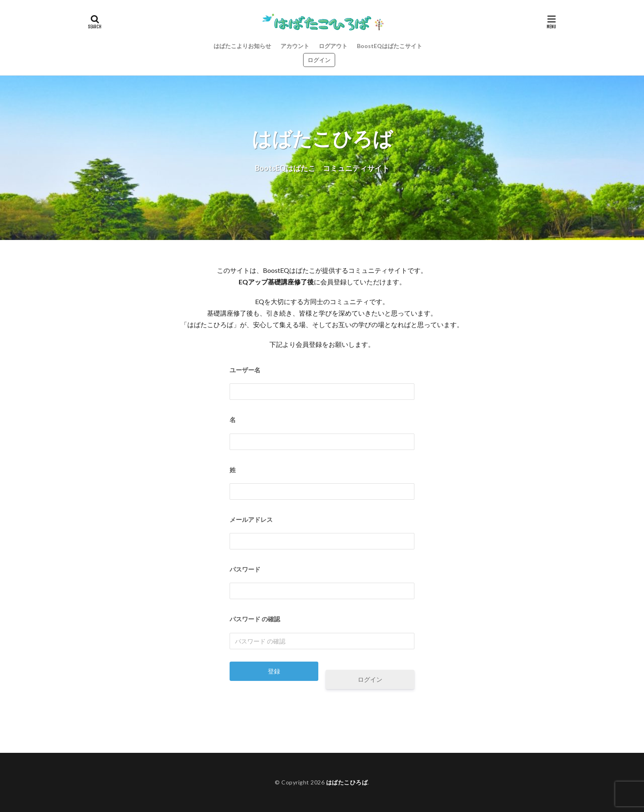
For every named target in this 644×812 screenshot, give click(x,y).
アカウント (295, 46)
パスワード (245, 569)
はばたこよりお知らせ (242, 46)
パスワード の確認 (255, 619)
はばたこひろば (347, 782)
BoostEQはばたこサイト (390, 46)
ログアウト (333, 46)
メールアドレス (251, 519)
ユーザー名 (245, 370)
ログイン (319, 60)
